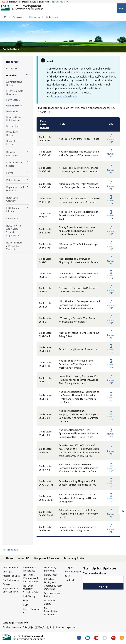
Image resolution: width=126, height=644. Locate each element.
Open (26, 601)
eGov (67, 576)
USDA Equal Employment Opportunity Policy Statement (53, 584)
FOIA (26, 605)
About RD (24, 558)
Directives (35, 17)
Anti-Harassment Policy (52, 595)
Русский (71, 627)
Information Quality (50, 602)
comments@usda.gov (64, 96)
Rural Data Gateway (12, 199)
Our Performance (11, 580)
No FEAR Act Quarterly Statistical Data (31, 589)
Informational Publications (14, 119)
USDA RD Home (10, 568)
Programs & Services (47, 558)
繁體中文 (40, 627)
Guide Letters (14, 106)
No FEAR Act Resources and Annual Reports (31, 578)
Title (63, 124)
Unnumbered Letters (13, 143)
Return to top (10, 550)
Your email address (95, 573)
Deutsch (17, 627)
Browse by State (74, 558)
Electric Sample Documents (15, 92)
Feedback (70, 580)
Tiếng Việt (28, 627)
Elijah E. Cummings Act (32, 611)
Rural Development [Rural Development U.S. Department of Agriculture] (25, 8)
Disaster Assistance (12, 154)
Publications (13, 180)
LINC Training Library (14, 210)
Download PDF (110, 141)
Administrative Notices (14, 83)
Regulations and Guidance (15, 189)
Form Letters (13, 100)
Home (10, 558)
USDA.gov (7, 572)
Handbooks (12, 111)
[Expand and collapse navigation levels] (27, 75)
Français (60, 627)
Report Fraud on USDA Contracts (10, 590)
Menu (121, 8)
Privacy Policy (51, 575)
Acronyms (12, 68)
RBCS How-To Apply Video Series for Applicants (14, 230)
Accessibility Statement (50, 569)
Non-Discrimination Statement (51, 611)
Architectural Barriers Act (30, 569)
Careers (6, 584)
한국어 (51, 627)
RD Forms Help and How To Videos (14, 246)
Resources (18, 17)
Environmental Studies (14, 164)
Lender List (12, 218)
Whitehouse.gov (73, 572)
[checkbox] (123, 511)
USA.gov (69, 568)
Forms (10, 173)
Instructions (13, 126)
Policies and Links (11, 576)
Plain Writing (29, 596)
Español (6, 627)
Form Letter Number (45, 124)
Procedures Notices (12, 133)
